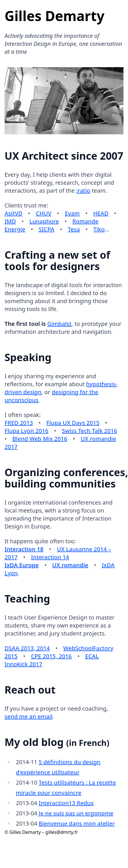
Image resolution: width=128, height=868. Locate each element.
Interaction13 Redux (66, 803)
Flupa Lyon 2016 (27, 431)
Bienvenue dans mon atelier (77, 823)
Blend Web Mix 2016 (40, 439)
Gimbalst (59, 324)
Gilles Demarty (54, 16)
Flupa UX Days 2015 (73, 423)
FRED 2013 (19, 423)
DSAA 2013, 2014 (27, 648)
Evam (72, 213)
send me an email (29, 716)
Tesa (74, 229)
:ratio (83, 191)
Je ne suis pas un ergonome (76, 813)
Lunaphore (44, 221)
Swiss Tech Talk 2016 (90, 431)
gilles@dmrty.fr (62, 832)
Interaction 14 (50, 557)
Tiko (99, 229)
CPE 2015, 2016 (51, 656)
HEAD (101, 213)
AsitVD (13, 213)
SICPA (46, 229)
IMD (10, 221)
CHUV (44, 213)
